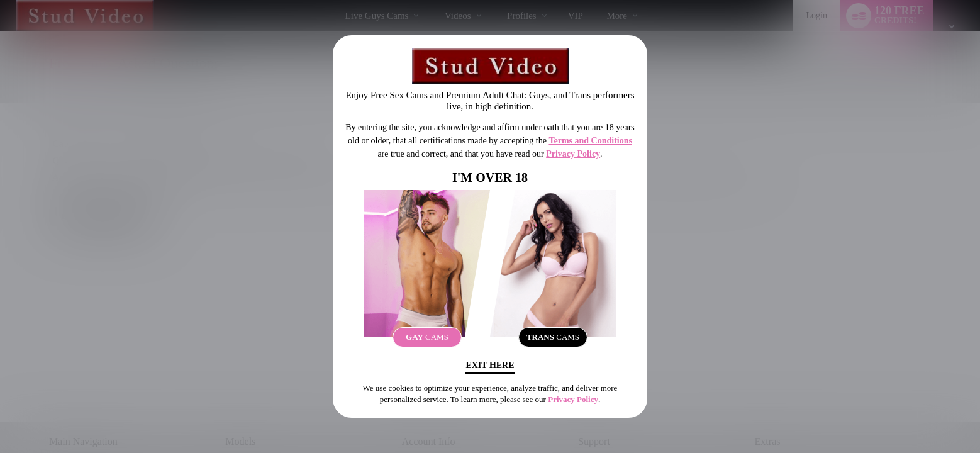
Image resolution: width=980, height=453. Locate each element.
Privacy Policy (573, 154)
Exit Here (490, 365)
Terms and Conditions (590, 141)
